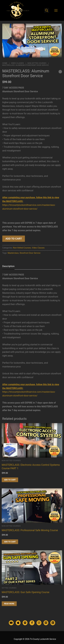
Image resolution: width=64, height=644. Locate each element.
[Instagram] (39, 623)
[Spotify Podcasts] (25, 623)
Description (8, 266)
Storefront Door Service (30, 253)
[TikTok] (46, 623)
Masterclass (13, 253)
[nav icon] (56, 10)
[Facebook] (32, 623)
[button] (57, 28)
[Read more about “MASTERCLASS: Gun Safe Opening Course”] (9, 604)
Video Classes (17, 63)
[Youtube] (11, 623)
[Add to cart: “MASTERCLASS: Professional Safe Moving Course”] (10, 542)
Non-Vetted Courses (37, 63)
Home (5, 63)
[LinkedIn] (53, 623)
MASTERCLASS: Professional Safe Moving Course (30, 530)
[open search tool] (47, 10)
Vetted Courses (9, 588)
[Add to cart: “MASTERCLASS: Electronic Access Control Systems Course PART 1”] (10, 480)
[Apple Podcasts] (18, 623)
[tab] (8, 266)
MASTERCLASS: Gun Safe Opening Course (26, 592)
